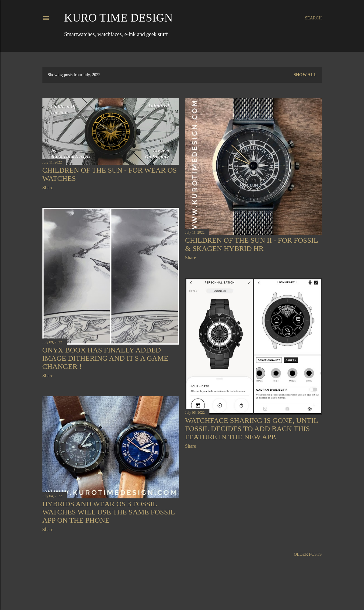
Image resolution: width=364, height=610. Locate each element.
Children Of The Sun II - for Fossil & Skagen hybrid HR (252, 244)
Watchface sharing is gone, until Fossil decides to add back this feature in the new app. (252, 429)
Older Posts (308, 554)
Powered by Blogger (182, 591)
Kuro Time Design (119, 18)
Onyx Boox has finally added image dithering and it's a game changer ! (105, 358)
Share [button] (48, 188)
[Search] (313, 18)
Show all (305, 75)
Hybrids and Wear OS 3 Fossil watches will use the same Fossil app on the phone (109, 512)
